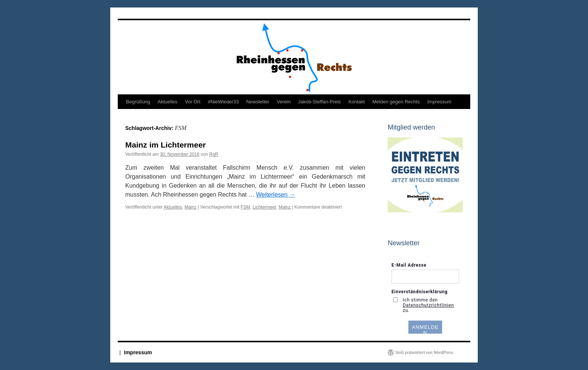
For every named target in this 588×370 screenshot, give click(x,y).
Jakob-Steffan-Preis (319, 102)
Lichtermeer (265, 207)
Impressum (439, 102)
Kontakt (357, 102)
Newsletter (258, 102)
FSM (245, 207)
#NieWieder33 (223, 102)
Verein (284, 102)
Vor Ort (193, 102)
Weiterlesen (276, 195)
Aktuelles (167, 102)
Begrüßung (138, 102)
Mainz (190, 207)
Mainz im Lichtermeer (166, 145)
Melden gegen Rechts (396, 102)
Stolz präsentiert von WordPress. (425, 352)
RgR (214, 154)
